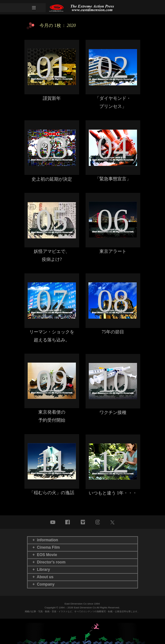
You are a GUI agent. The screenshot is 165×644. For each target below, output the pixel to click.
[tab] (82, 540)
